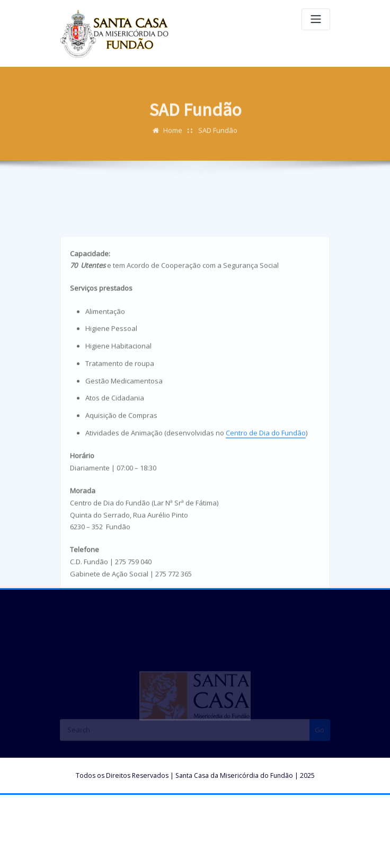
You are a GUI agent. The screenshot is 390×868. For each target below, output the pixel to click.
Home (173, 135)
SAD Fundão (218, 135)
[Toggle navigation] (316, 19)
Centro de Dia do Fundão (266, 475)
